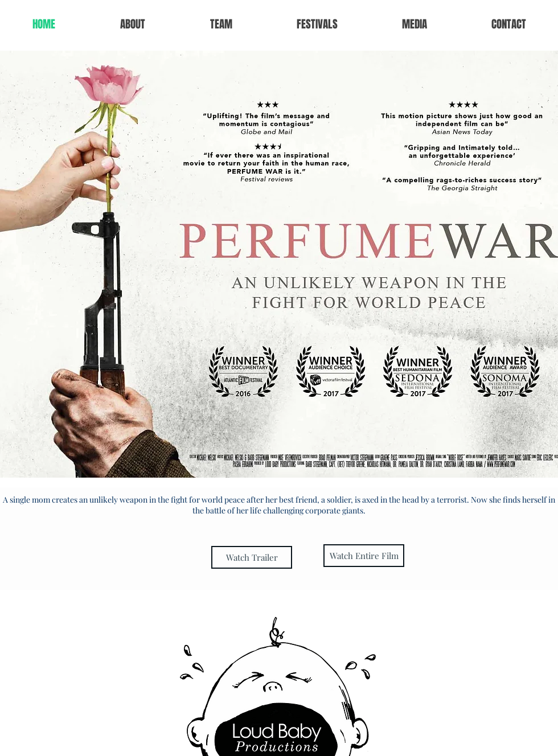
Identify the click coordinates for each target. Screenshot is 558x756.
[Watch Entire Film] (364, 556)
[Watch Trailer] (252, 557)
